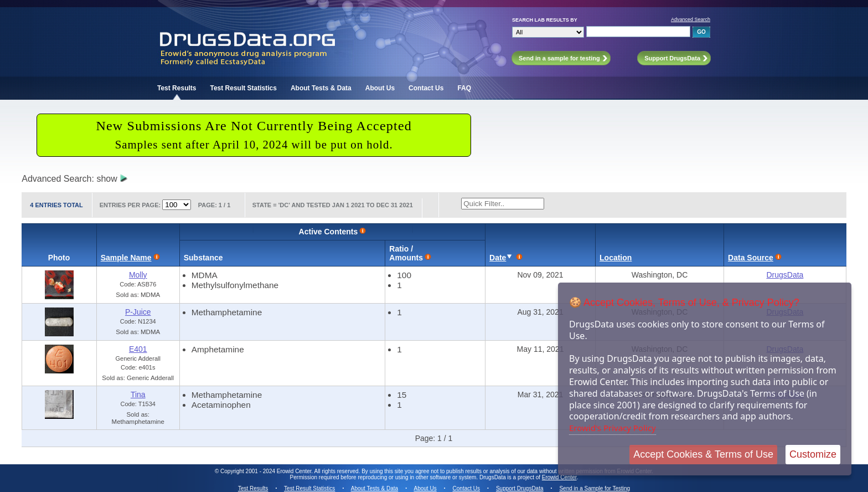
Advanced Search (691, 19)
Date (498, 258)
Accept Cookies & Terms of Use (703, 454)
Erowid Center (559, 477)
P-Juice (138, 312)
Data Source (751, 258)
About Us (380, 88)
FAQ (464, 88)
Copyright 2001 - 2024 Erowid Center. (267, 471)
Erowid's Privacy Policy (613, 428)
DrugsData (785, 275)
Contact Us (426, 88)
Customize (813, 454)
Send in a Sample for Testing (595, 488)
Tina (138, 394)
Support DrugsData (520, 488)
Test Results (177, 88)
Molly (138, 275)
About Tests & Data (321, 88)
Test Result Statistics (243, 88)
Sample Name (126, 258)
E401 (138, 349)
